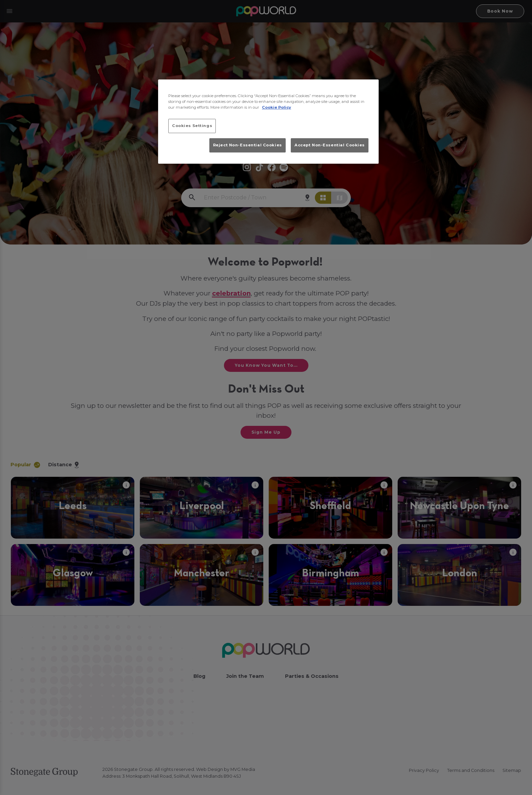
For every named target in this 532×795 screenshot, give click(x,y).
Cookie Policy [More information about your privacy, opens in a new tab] (277, 107)
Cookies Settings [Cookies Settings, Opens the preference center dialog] (192, 126)
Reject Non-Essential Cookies (248, 145)
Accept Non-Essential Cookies (330, 145)
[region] (268, 122)
